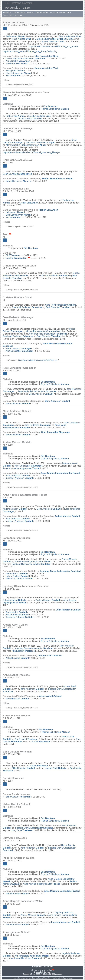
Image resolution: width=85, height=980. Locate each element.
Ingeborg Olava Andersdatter (31, 564)
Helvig (15, 71)
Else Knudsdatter (70, 36)
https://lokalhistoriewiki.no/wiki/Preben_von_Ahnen (53, 46)
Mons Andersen (41, 394)
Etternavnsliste (19, 12)
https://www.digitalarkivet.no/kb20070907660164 (37, 360)
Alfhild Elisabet (17, 658)
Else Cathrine (18, 73)
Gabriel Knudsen (29, 118)
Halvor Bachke (17, 576)
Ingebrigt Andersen (19, 478)
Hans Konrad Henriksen (24, 958)
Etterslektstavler (42, 12)
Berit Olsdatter (58, 307)
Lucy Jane (22, 830)
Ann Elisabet (23, 651)
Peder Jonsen (18, 348)
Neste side (18, 15)
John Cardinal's (33, 978)
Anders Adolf (16, 574)
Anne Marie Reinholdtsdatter (48, 334)
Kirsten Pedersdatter (43, 331)
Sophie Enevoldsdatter (41, 142)
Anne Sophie (18, 61)
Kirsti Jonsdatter (19, 351)
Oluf (12, 255)
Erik (50, 106)
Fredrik (41, 742)
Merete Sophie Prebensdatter (26, 59)
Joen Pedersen (38, 425)
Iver (13, 76)
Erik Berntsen (46, 972)
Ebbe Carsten (18, 797)
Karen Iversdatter (53, 42)
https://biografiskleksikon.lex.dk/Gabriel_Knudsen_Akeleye (31, 152)
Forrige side (7, 15)
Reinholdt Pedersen (54, 275)
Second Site (42, 978)
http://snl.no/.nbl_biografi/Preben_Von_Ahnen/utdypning (30, 51)
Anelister (30, 12)
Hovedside (7, 12)
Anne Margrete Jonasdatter (62, 891)
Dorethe (16, 258)
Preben (15, 116)
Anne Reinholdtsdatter (61, 305)
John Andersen (17, 476)
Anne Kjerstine (17, 893)
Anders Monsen (18, 403)
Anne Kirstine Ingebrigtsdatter (21, 468)
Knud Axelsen (22, 39)
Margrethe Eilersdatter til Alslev (54, 39)
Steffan (15, 36)
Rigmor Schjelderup (55, 109)
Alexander (16, 63)
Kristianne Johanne (19, 579)
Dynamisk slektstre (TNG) (61, 12)
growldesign (69, 978)
